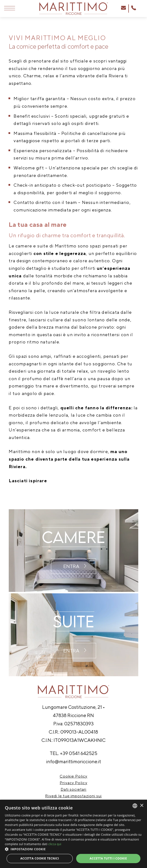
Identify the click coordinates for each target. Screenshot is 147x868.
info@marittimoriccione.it (73, 761)
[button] (73, 849)
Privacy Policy (73, 783)
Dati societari (73, 789)
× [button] (142, 806)
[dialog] (73, 834)
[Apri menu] (9, 9)
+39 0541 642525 (79, 753)
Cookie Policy (73, 776)
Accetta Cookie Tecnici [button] (40, 858)
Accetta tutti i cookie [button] (108, 858)
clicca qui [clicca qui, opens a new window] (55, 844)
